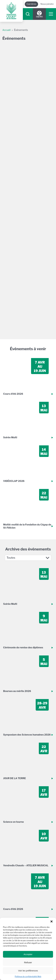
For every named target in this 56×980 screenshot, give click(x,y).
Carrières (31, 4)
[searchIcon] (28, 14)
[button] (52, 921)
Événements (21, 30)
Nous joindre (47, 4)
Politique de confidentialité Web (28, 977)
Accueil (6, 30)
